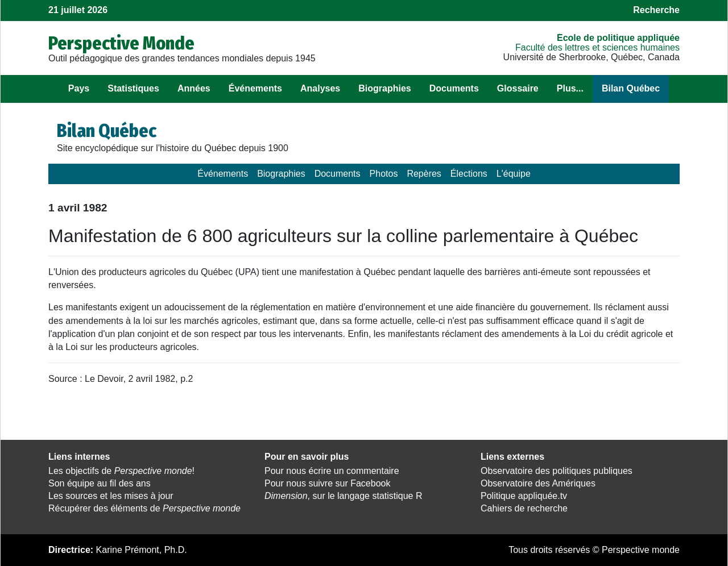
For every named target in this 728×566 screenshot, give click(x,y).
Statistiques (133, 88)
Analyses (320, 88)
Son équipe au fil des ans (100, 483)
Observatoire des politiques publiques (557, 471)
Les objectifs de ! (121, 471)
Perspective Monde (121, 43)
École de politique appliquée (618, 38)
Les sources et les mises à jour (111, 496)
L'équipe (514, 174)
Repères (424, 174)
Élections (469, 174)
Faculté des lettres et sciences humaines (597, 47)
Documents (454, 88)
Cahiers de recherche (524, 508)
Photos (384, 174)
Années (194, 88)
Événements (255, 88)
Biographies (384, 88)
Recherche (656, 10)
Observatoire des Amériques (538, 483)
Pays (79, 88)
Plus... (570, 88)
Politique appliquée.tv (524, 496)
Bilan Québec (631, 88)
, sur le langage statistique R (343, 496)
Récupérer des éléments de (144, 508)
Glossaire (518, 88)
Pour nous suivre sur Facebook (327, 483)
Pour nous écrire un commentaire (332, 471)
